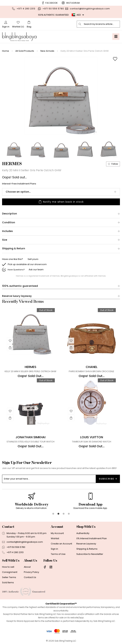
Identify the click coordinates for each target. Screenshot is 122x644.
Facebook (52, 3)
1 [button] (53, 514)
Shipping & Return (14, 249)
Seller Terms (9, 577)
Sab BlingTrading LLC (65, 641)
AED (76, 15)
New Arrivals (47, 51)
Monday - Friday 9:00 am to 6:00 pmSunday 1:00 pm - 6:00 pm (27, 535)
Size (5, 240)
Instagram (73, 3)
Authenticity (83, 533)
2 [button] (58, 514)
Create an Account (61, 544)
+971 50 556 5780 (53, 9)
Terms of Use (58, 554)
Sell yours (33, 259)
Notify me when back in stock (61, 202)
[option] (61, 96)
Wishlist (55, 538)
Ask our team (36, 270)
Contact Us (30, 577)
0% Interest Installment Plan (92, 538)
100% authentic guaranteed (20, 286)
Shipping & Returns (87, 549)
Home (6, 51)
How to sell (8, 567)
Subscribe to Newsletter (90, 554)
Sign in (54, 549)
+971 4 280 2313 (26, 9)
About (27, 567)
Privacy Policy (31, 572)
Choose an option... (18, 192)
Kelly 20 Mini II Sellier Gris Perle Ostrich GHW (85, 51)
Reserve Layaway (86, 544)
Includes (7, 231)
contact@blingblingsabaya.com (90, 9)
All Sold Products (25, 51)
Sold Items (8, 582)
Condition (9, 223)
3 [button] (64, 514)
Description (10, 214)
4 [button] (69, 514)
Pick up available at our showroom (27, 264)
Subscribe (108, 479)
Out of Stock (46, 310)
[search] (80, 24)
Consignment (10, 572)
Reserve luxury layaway (17, 296)
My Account (57, 533)
